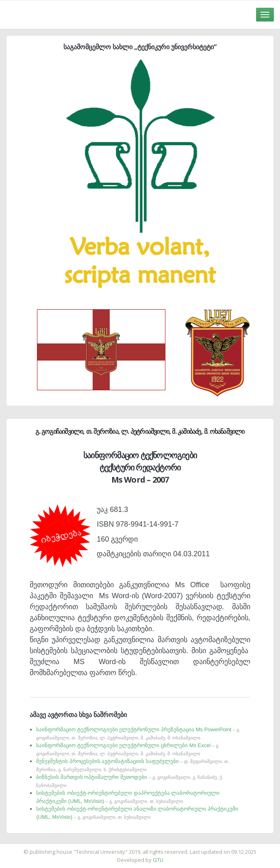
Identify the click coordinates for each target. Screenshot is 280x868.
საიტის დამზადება (164, 848)
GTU (158, 860)
